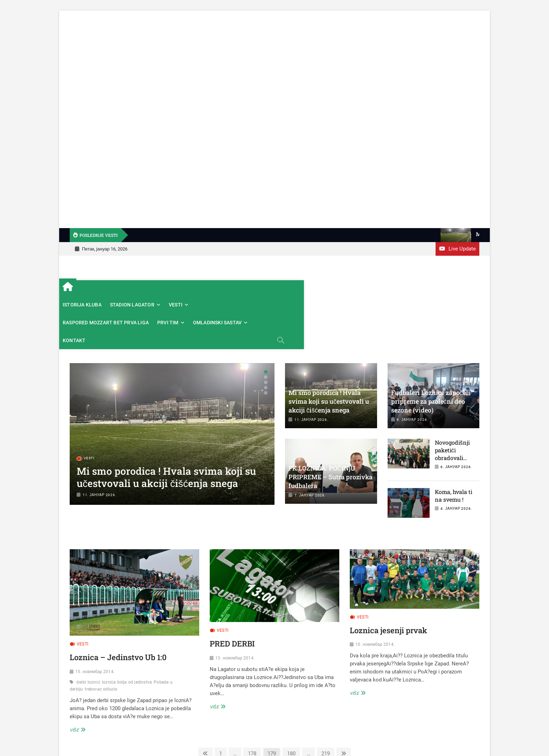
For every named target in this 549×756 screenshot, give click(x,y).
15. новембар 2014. (95, 621)
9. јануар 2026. (412, 369)
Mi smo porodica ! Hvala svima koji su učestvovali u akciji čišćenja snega (166, 426)
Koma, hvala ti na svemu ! (454, 444)
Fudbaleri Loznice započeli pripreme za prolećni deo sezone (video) (431, 350)
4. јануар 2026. (456, 458)
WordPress (411, 738)
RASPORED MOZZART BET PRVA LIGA (271, 289)
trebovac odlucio (101, 638)
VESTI (207, 289)
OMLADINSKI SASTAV (383, 289)
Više (77, 679)
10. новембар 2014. (375, 594)
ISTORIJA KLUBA (113, 289)
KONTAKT (433, 289)
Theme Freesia (383, 738)
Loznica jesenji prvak (388, 579)
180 (293, 702)
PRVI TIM (333, 289)
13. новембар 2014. (235, 607)
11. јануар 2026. (100, 444)
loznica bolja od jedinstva (127, 631)
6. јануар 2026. (456, 416)
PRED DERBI (232, 592)
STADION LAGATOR (163, 289)
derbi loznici (88, 631)
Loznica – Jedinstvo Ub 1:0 (118, 606)
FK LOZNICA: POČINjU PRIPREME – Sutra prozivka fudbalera (331, 426)
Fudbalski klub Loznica (314, 738)
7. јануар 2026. (310, 444)
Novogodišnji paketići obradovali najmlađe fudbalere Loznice (452, 411)
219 (327, 702)
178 (253, 702)
